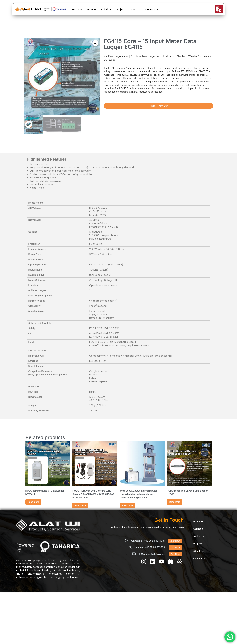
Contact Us (152, 9)
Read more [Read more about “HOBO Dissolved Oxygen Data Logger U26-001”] (175, 502)
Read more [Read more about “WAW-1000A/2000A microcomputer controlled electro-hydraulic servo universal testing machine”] (128, 505)
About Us (136, 9)
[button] (95, 43)
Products (77, 9)
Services (92, 9)
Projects (121, 9)
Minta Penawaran (158, 106)
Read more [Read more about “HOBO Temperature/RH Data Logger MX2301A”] (33, 502)
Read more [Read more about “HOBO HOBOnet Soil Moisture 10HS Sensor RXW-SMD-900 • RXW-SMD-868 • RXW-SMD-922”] (80, 505)
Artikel (106, 9)
